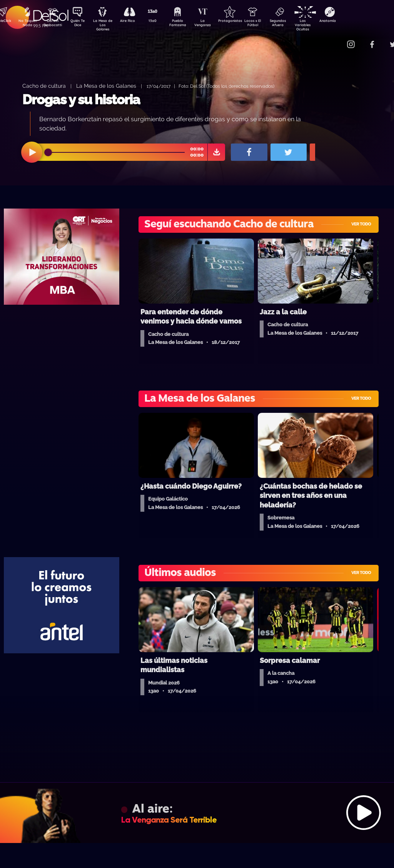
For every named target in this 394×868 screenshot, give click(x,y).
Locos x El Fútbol (269, 24)
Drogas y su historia (81, 99)
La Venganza (215, 24)
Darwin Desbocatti (54, 24)
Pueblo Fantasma (188, 24)
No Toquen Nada (27, 24)
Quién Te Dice (81, 24)
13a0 (161, 22)
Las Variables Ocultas (323, 25)
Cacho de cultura (44, 86)
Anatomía (350, 22)
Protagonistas (242, 22)
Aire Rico (134, 22)
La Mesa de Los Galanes (108, 25)
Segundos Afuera (296, 24)
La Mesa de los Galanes (106, 86)
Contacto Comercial (335, 39)
